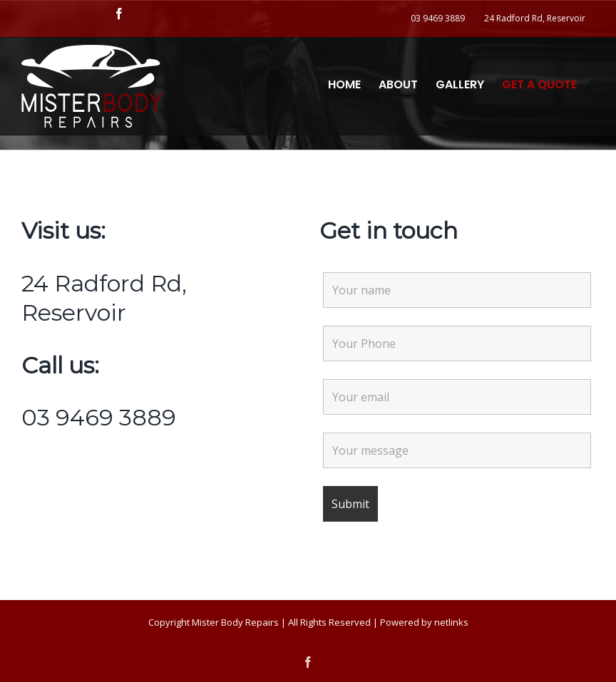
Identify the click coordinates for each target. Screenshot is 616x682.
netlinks (451, 622)
